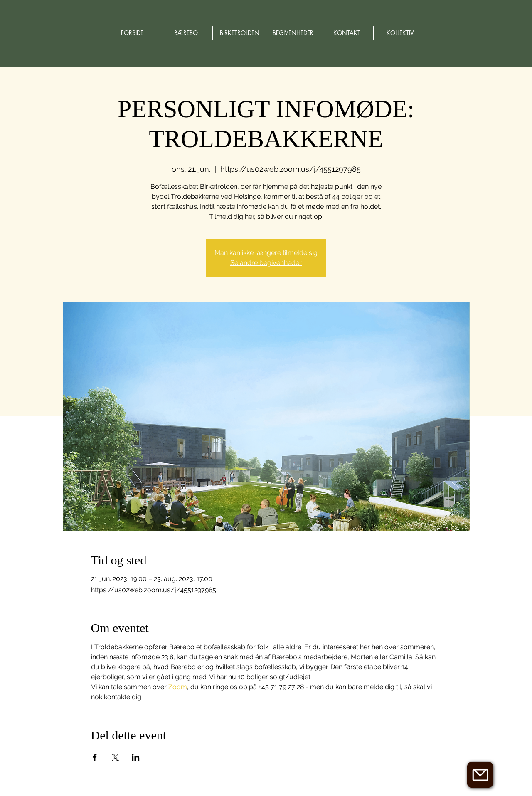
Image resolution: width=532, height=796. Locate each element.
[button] (480, 775)
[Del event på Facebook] (95, 757)
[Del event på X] (115, 757)
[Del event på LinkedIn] (136, 757)
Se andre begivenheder (266, 263)
